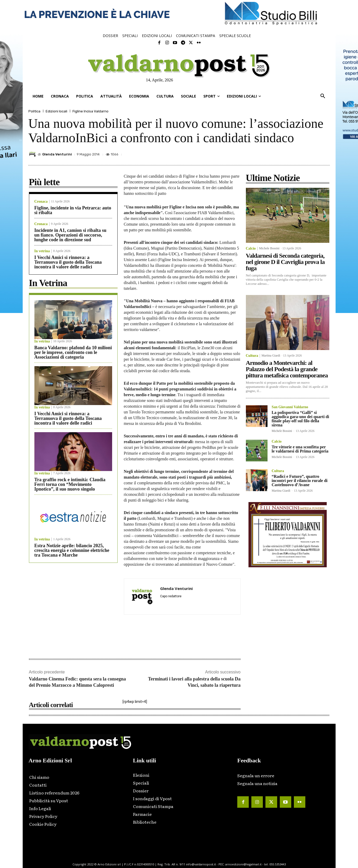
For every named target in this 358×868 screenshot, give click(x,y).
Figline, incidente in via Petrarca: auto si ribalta (73, 210)
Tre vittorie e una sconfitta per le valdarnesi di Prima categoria (300, 449)
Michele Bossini (269, 248)
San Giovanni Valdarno (290, 407)
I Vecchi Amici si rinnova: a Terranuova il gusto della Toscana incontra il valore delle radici (68, 262)
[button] (323, 96)
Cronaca (41, 202)
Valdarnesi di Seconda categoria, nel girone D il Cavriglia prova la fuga (285, 262)
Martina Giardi (271, 355)
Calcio (251, 249)
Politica (34, 111)
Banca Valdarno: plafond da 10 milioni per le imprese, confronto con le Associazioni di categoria (73, 352)
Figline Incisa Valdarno (90, 111)
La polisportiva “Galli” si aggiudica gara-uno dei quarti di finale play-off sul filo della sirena (300, 419)
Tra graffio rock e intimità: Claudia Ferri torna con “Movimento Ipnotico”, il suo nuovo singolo (70, 484)
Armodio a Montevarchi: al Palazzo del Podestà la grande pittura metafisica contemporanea (287, 369)
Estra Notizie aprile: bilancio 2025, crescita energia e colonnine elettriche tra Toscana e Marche (72, 550)
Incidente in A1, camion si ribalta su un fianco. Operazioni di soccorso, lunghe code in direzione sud (71, 235)
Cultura (252, 356)
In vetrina (42, 251)
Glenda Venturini (57, 154)
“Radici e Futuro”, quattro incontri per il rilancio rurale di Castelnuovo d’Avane (300, 481)
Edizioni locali (56, 111)
